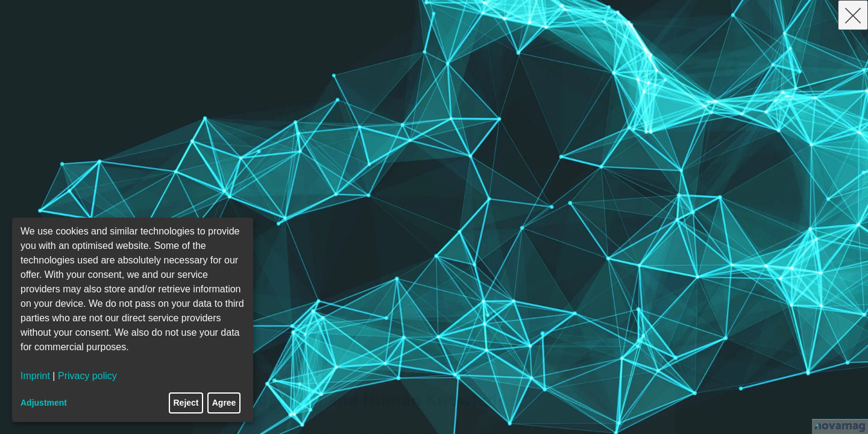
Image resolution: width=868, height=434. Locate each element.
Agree (224, 403)
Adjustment (44, 403)
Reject (186, 403)
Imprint (35, 376)
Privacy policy (87, 376)
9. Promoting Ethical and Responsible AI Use (384, 352)
